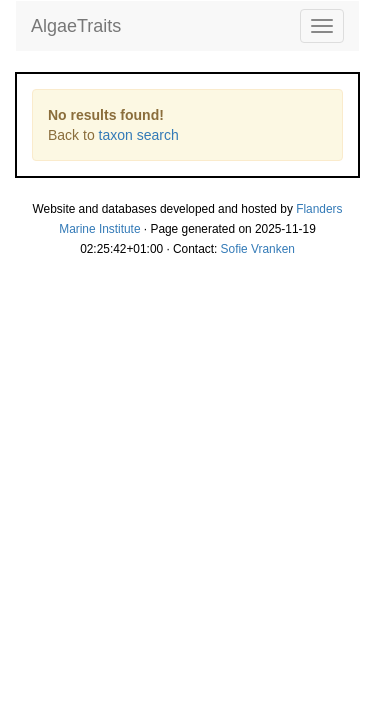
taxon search (139, 135)
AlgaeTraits (76, 26)
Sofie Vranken (258, 249)
